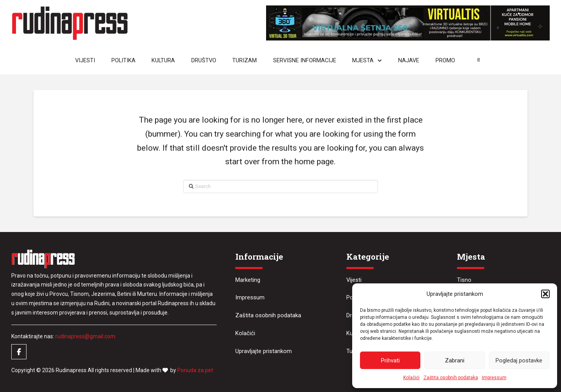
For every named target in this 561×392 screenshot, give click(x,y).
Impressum (494, 378)
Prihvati (390, 360)
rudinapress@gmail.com (85, 336)
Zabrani (455, 360)
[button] (545, 294)
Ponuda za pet (195, 370)
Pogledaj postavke (519, 360)
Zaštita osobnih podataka (451, 378)
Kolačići (411, 378)
